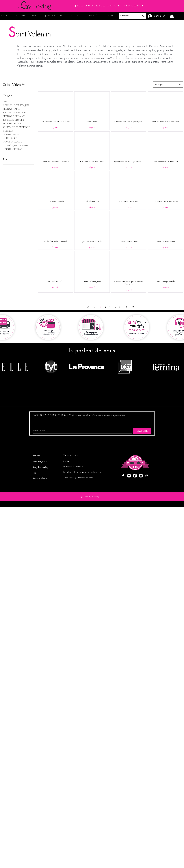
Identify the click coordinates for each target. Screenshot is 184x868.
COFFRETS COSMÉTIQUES (16, 105)
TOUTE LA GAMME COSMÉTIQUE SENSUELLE (16, 143)
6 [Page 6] (120, 307)
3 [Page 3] (110, 307)
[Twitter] (129, 476)
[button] (172, 16)
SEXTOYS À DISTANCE (14, 116)
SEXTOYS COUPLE (12, 123)
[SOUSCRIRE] (142, 431)
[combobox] (168, 85)
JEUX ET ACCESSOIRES (14, 120)
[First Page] (88, 307)
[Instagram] (147, 476)
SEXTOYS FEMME (11, 109)
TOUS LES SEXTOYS (13, 149)
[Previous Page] (94, 307)
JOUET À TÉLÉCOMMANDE (16, 127)
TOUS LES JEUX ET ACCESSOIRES (12, 136)
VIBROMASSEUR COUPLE (15, 112)
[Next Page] (126, 307)
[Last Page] (133, 307)
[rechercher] (127, 16)
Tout (5, 101)
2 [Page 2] (105, 307)
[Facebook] (123, 476)
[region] (50, 378)
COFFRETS (8, 131)
